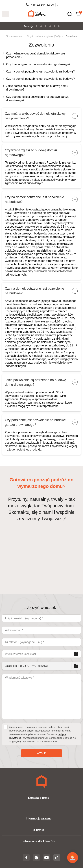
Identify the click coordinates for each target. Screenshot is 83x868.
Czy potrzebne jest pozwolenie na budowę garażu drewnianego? (38, 99)
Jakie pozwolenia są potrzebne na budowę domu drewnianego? (37, 88)
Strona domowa (14, 36)
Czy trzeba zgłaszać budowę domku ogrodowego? (38, 64)
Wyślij (41, 753)
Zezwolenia (71, 36)
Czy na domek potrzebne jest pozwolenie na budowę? (40, 72)
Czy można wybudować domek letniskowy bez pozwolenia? (36, 55)
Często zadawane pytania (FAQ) (44, 36)
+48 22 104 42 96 (42, 5)
